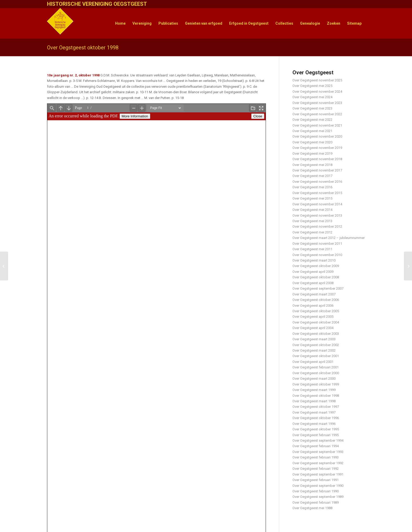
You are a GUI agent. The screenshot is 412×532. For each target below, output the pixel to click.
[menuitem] (120, 23)
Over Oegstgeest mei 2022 (312, 120)
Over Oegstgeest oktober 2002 (316, 345)
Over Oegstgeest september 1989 (318, 497)
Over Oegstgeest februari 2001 (316, 367)
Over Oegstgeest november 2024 (317, 92)
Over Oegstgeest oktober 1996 (316, 418)
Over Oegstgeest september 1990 (318, 486)
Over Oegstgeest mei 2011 (312, 249)
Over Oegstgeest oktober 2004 (316, 322)
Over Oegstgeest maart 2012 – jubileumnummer (329, 238)
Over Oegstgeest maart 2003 (314, 339)
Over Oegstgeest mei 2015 (312, 198)
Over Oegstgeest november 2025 (317, 80)
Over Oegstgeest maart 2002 (314, 350)
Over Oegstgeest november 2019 (317, 148)
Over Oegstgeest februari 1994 (316, 446)
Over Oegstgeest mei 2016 (312, 187)
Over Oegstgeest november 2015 (317, 193)
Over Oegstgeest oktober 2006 (316, 300)
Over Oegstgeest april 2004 (313, 328)
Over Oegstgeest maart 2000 (314, 379)
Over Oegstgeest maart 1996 (314, 424)
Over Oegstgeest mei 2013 (312, 221)
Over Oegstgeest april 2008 (313, 283)
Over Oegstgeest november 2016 (317, 182)
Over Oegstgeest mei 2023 (312, 108)
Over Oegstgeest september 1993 (318, 452)
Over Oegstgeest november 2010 (317, 255)
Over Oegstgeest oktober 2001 (316, 356)
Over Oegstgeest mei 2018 (312, 165)
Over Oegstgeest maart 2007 (314, 294)
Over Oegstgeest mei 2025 (312, 86)
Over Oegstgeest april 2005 (313, 317)
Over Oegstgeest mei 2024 (312, 97)
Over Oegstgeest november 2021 (317, 125)
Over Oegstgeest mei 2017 (312, 176)
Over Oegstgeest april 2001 (313, 362)
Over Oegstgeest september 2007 (318, 288)
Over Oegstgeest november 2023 (317, 103)
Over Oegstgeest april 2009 (313, 272)
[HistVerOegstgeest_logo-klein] (60, 23)
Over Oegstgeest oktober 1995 (316, 429)
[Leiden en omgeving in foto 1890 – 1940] (4, 266)
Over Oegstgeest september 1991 (318, 474)
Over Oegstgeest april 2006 (313, 306)
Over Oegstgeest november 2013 (317, 215)
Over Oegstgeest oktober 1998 (83, 48)
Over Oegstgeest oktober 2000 (316, 373)
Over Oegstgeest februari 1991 (316, 480)
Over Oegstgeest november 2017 (317, 170)
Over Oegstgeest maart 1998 (314, 401)
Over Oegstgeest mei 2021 (312, 131)
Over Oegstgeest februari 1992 (316, 469)
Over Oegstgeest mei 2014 (312, 210)
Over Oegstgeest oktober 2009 (316, 266)
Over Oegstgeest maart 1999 (314, 390)
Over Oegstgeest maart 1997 (314, 412)
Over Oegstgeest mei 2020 (312, 142)
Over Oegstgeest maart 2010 (314, 260)
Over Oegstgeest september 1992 (318, 463)
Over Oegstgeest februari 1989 (316, 502)
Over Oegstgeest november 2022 (317, 114)
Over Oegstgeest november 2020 (317, 136)
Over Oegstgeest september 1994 (318, 440)
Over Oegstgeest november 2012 (317, 226)
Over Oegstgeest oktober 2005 (316, 311)
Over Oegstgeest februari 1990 (316, 491)
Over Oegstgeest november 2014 (317, 204)
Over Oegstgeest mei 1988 (312, 508)
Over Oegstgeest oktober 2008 (316, 277)
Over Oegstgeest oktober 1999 (316, 384)
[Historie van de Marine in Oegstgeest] (408, 266)
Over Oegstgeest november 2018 (317, 159)
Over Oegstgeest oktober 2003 (316, 334)
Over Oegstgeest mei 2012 (312, 232)
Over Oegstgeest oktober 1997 (316, 407)
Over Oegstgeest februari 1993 (316, 457)
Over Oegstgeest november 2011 (317, 244)
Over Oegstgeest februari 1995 (316, 435)
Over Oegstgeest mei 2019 (312, 153)
